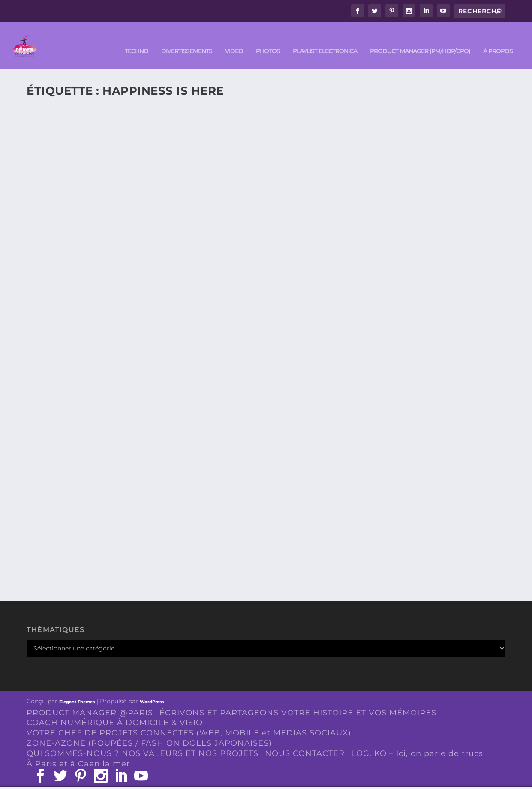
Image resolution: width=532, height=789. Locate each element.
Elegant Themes (77, 689)
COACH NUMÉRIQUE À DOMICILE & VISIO (115, 711)
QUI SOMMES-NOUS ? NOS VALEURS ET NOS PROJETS (143, 741)
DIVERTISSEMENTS (187, 39)
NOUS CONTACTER (305, 741)
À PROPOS (498, 39)
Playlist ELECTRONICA (325, 39)
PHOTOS (268, 39)
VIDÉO (234, 39)
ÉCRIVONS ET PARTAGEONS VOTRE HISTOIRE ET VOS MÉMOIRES (298, 700)
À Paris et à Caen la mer (78, 751)
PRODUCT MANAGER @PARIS (90, 700)
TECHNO (137, 39)
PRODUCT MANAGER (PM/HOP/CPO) (420, 39)
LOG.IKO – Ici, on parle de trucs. (418, 741)
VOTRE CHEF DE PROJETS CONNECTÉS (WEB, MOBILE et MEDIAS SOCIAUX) (189, 721)
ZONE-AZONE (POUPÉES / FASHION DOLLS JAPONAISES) (149, 731)
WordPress (152, 689)
